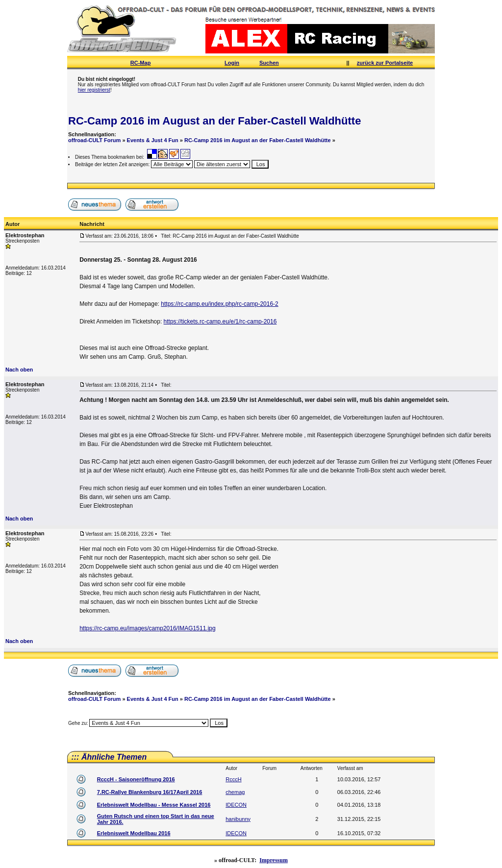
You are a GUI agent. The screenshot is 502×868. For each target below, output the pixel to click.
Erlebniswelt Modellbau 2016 (134, 833)
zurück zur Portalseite (385, 63)
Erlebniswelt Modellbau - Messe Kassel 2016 (154, 805)
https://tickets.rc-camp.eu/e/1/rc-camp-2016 (220, 322)
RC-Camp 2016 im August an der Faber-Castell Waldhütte (214, 121)
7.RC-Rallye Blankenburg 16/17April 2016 (150, 792)
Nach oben (19, 370)
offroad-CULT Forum (94, 140)
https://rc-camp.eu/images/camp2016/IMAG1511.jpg (147, 628)
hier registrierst (94, 90)
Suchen (269, 63)
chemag (235, 792)
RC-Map (141, 63)
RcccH (233, 779)
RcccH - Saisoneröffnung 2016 (136, 779)
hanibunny (238, 819)
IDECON (236, 805)
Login (232, 63)
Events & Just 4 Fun (153, 140)
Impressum (274, 860)
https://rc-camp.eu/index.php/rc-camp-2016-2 (219, 304)
